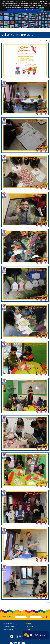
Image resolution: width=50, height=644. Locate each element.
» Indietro (47, 603)
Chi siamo (42, 41)
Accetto (42, 8)
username (19, 615)
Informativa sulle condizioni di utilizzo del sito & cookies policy (25, 10)
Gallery (48, 41)
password (34, 615)
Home (37, 41)
